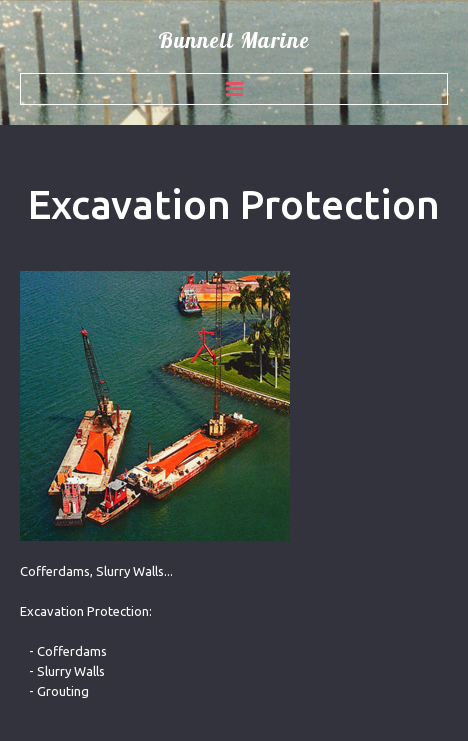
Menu (234, 89)
